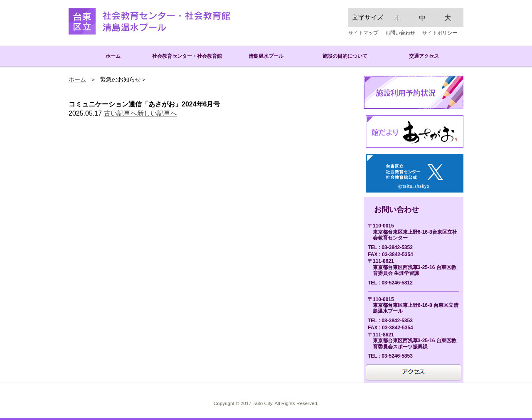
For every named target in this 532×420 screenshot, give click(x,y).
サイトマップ (363, 33)
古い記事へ (121, 113)
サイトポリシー (440, 33)
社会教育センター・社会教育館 (187, 56)
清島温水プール (266, 56)
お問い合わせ (400, 33)
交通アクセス (424, 56)
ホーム (108, 56)
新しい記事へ (157, 113)
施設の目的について (345, 56)
